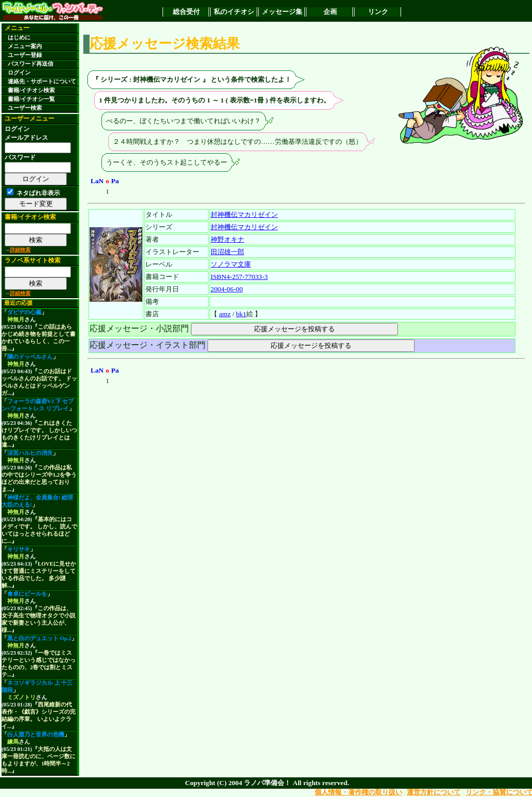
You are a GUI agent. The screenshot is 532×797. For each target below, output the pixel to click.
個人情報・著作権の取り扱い (358, 792)
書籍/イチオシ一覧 (31, 99)
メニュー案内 (25, 46)
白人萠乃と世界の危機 (36, 735)
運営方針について (434, 792)
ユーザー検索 (25, 108)
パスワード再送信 (31, 64)
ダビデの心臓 (24, 312)
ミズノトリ (21, 697)
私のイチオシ (234, 12)
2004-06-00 (227, 289)
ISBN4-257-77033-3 (239, 277)
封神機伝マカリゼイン (244, 215)
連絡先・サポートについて (42, 82)
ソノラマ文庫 (231, 264)
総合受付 (186, 12)
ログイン (19, 73)
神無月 (16, 320)
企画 (330, 12)
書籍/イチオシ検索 (31, 90)
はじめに (19, 38)
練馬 (13, 742)
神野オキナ (227, 239)
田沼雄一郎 (227, 252)
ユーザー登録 (25, 55)
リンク (378, 12)
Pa (115, 181)
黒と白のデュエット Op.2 (39, 638)
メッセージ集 (282, 12)
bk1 (241, 314)
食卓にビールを (27, 594)
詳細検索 (20, 250)
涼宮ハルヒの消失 (30, 453)
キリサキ (19, 549)
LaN (97, 181)
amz (225, 314)
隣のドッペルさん (30, 357)
